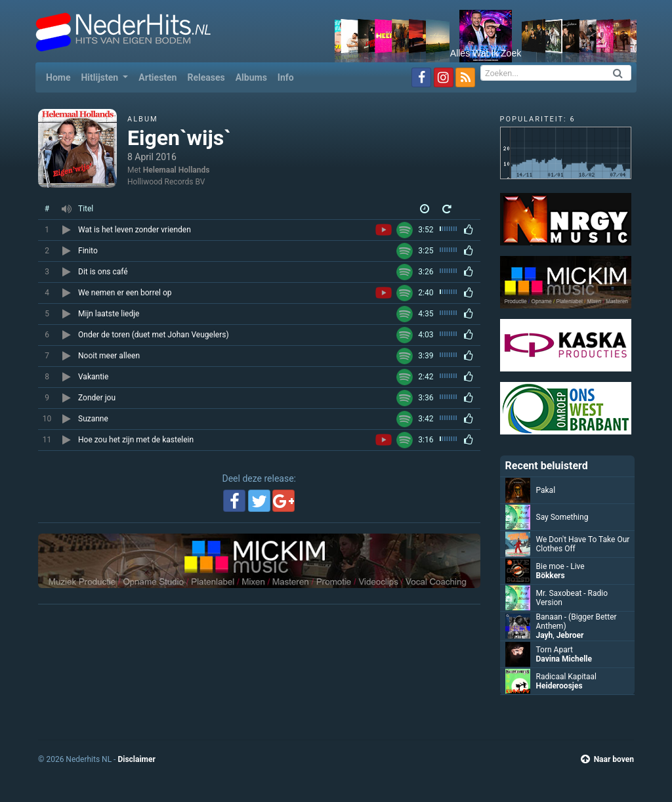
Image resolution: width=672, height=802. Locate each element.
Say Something (562, 517)
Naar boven (607, 759)
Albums (251, 77)
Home (61, 76)
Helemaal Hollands (177, 170)
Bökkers (551, 576)
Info (286, 77)
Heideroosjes (559, 686)
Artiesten (157, 77)
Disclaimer (136, 759)
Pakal (546, 490)
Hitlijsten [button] (100, 77)
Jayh (545, 635)
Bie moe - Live (560, 566)
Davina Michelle (564, 659)
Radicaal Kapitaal (566, 677)
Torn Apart (555, 650)
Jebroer (570, 635)
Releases (206, 77)
